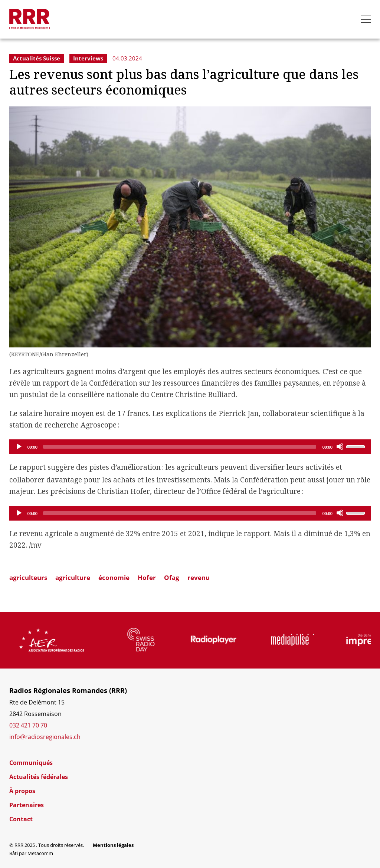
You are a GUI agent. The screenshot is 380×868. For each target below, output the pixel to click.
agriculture (73, 577)
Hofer (147, 577)
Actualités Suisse (37, 58)
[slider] (180, 447)
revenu (199, 577)
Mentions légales (113, 845)
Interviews (88, 58)
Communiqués (31, 763)
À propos (22, 791)
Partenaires (27, 805)
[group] (69, 640)
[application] (190, 447)
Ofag (172, 577)
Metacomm (40, 853)
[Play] (19, 446)
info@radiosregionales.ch (45, 737)
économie (114, 577)
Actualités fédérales (39, 777)
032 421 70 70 (28, 725)
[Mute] (340, 446)
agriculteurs (28, 577)
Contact (21, 819)
